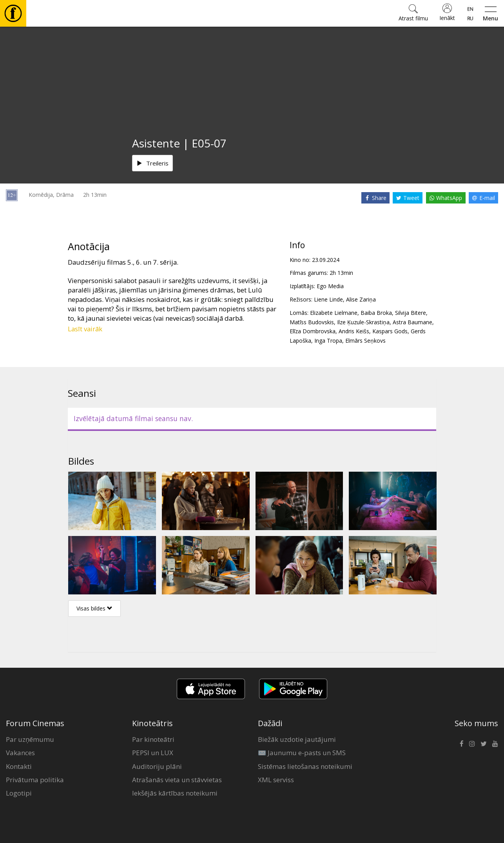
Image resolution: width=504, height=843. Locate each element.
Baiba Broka (376, 313)
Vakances (20, 753)
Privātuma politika (35, 780)
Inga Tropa (328, 341)
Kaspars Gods (390, 331)
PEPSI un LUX (153, 753)
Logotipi (19, 793)
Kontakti (19, 766)
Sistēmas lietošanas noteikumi (305, 766)
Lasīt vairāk (85, 329)
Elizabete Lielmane (334, 313)
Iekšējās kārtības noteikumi (175, 793)
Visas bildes (94, 608)
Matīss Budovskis (312, 322)
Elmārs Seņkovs (365, 341)
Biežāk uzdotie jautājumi (297, 739)
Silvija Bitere (411, 313)
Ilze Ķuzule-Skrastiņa (363, 322)
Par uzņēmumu (30, 739)
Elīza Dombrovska (313, 331)
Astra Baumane (412, 322)
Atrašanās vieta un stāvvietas (177, 780)
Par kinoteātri (153, 739)
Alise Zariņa (361, 299)
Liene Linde (328, 299)
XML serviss (276, 780)
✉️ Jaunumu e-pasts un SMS (302, 753)
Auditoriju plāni (157, 766)
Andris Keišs (354, 331)
